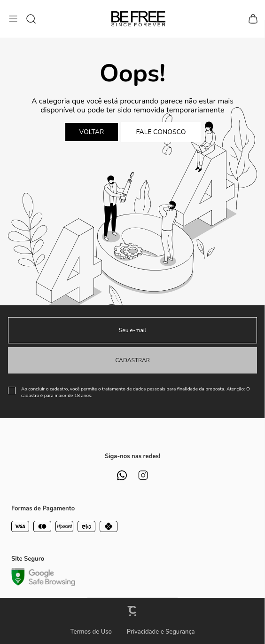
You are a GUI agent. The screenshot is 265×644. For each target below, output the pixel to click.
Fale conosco (161, 132)
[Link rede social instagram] (143, 475)
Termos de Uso (91, 632)
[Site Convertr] (132, 611)
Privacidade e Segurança (161, 632)
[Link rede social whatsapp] (122, 475)
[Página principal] (138, 19)
